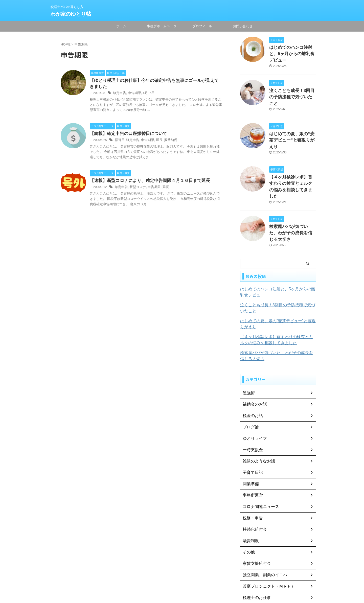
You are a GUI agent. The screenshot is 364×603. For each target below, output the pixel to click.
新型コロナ (136, 189)
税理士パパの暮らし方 (182, 579)
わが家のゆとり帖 (71, 14)
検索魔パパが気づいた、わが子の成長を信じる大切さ (277, 317)
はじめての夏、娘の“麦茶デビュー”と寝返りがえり (277, 285)
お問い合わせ (243, 26)
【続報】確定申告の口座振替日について (126, 135)
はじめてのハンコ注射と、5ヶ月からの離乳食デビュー (277, 253)
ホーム (121, 26)
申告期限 (133, 94)
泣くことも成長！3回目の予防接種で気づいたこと (277, 269)
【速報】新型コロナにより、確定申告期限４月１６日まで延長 (146, 182)
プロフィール (202, 26)
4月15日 (146, 94)
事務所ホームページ (162, 26)
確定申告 (119, 94)
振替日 (119, 142)
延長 (156, 142)
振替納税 (167, 142)
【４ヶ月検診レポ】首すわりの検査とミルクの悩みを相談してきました (292, 160)
